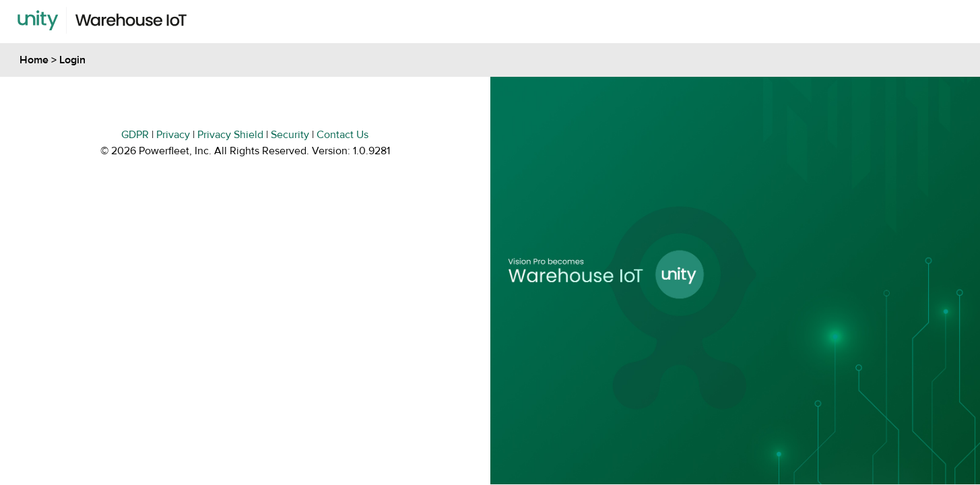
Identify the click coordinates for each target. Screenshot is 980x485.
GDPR (135, 135)
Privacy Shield (230, 135)
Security (290, 135)
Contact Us (342, 135)
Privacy (173, 135)
